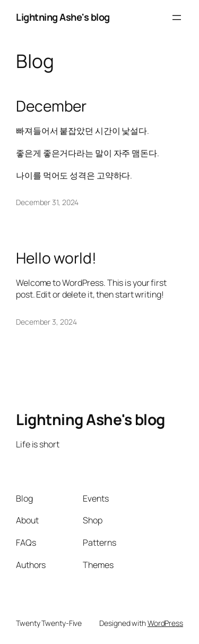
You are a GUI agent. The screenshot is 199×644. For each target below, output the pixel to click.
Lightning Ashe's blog (63, 17)
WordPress (165, 623)
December (51, 106)
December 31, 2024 (47, 202)
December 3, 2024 (46, 322)
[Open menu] (177, 18)
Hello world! (56, 258)
